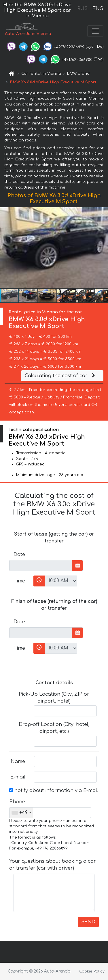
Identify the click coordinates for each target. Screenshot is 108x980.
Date (19, 555)
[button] (103, 248)
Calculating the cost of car (61, 376)
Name (18, 762)
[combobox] (21, 813)
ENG (98, 9)
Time (19, 581)
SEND (88, 922)
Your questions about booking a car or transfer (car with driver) (53, 865)
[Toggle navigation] (95, 31)
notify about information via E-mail (54, 791)
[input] (41, 565)
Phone (17, 802)
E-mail (18, 777)
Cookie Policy (92, 971)
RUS (83, 9)
